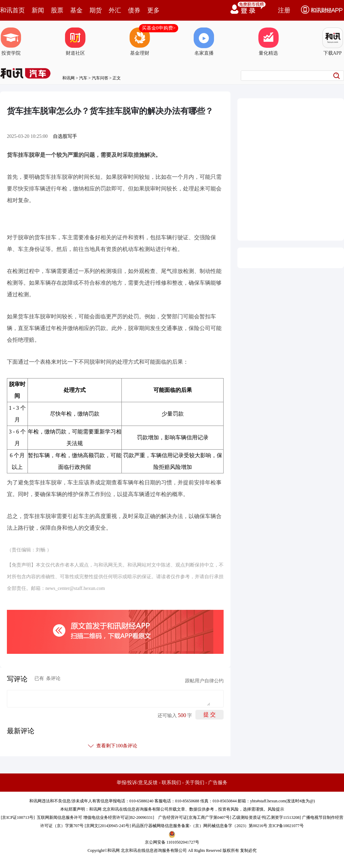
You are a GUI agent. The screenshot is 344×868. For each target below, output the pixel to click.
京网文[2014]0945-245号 (108, 826)
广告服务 (218, 783)
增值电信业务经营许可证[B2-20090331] (119, 817)
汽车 (83, 78)
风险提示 (276, 809)
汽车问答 (100, 78)
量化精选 (268, 42)
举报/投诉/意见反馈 (137, 783)
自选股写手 (65, 136)
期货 (96, 10)
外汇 (115, 10)
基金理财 (140, 42)
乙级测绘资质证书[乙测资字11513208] (267, 817)
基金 (76, 10)
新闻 (38, 10)
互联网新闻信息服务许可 (60, 817)
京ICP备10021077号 (286, 826)
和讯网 (68, 78)
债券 (134, 10)
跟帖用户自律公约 (204, 681)
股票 (57, 10)
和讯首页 (12, 10)
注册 (284, 10)
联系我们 (171, 783)
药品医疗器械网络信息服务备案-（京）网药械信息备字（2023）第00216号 (200, 826)
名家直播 (204, 42)
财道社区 (75, 42)
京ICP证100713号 (18, 817)
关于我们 (195, 783)
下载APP (333, 42)
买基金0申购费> (159, 28)
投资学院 (11, 42)
